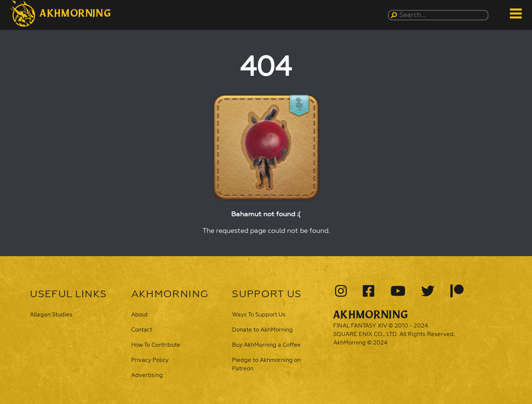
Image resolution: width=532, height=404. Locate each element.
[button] (61, 13)
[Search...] (439, 15)
